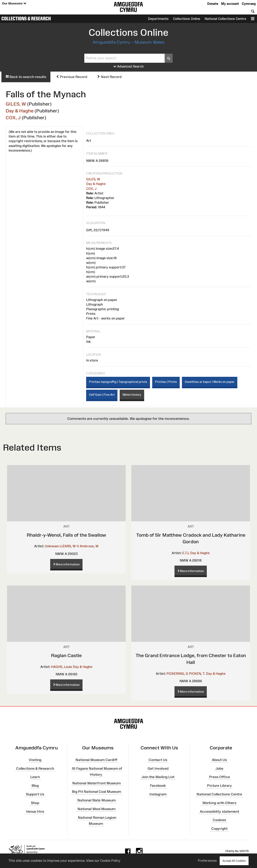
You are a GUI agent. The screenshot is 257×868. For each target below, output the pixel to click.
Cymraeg (249, 4)
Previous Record (72, 77)
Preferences (207, 861)
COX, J (13, 118)
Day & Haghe (20, 111)
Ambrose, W (89, 546)
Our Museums (14, 4)
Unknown (52, 546)
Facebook (158, 786)
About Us (219, 760)
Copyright (219, 829)
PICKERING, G (177, 674)
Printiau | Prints (166, 382)
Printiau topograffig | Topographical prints (118, 382)
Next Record (109, 77)
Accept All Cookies (234, 861)
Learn (35, 777)
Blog (35, 786)
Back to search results (26, 77)
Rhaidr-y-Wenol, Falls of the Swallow (66, 535)
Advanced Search (129, 67)
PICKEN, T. (197, 674)
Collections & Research (26, 18)
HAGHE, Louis (62, 667)
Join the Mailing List (158, 777)
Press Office (219, 777)
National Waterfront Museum (96, 783)
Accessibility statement (219, 811)
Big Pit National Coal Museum (96, 792)
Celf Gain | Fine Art (102, 395)
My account (230, 4)
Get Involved (158, 768)
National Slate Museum (96, 800)
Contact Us (158, 760)
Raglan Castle (66, 655)
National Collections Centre (225, 19)
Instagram (158, 794)
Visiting (35, 760)
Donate (213, 4)
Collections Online (187, 19)
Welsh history (132, 395)
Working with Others (219, 803)
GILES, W (16, 104)
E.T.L (186, 553)
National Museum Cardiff (96, 760)
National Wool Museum (96, 809)
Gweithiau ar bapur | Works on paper (210, 382)
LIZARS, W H (69, 546)
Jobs (219, 768)
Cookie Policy (110, 861)
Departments (158, 19)
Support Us (35, 794)
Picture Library (219, 786)
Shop (35, 803)
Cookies (219, 820)
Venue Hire (35, 811)
